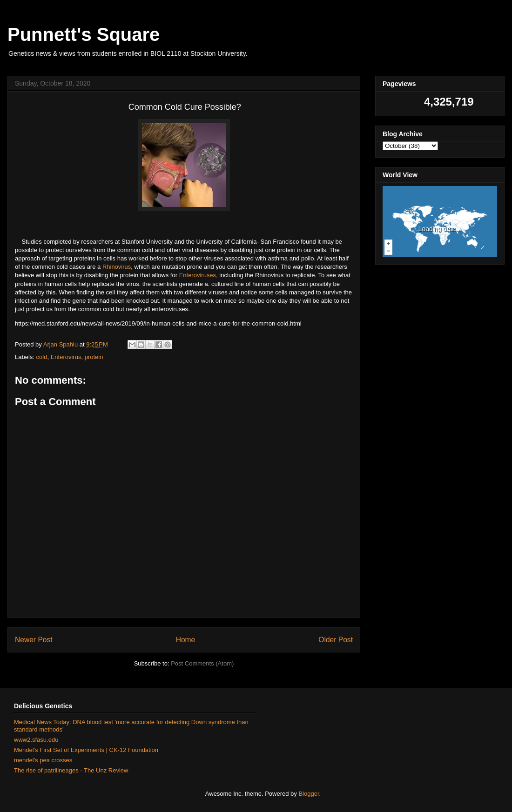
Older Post (336, 640)
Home (186, 640)
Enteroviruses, (199, 275)
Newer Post (34, 640)
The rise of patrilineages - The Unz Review (71, 770)
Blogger (309, 794)
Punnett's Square (84, 34)
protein (94, 357)
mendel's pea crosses (43, 760)
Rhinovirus (117, 267)
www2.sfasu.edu (36, 740)
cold (42, 357)
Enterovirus (66, 357)
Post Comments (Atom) (202, 663)
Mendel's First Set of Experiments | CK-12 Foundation (86, 750)
